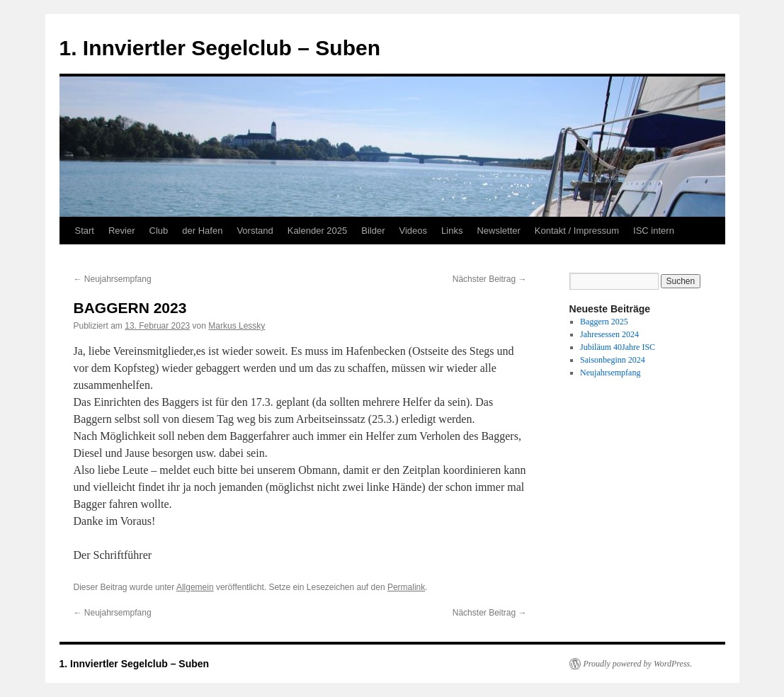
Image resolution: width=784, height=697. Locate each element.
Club (159, 231)
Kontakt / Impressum (577, 231)
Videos (414, 231)
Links (452, 231)
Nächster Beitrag (490, 279)
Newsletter (498, 231)
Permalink (406, 587)
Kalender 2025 (318, 231)
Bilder (373, 231)
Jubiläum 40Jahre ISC (618, 347)
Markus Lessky (237, 326)
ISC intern (654, 231)
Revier (122, 231)
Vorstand (255, 231)
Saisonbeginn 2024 (613, 360)
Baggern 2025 (604, 322)
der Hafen (202, 231)
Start (85, 231)
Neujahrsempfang (113, 279)
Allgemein (195, 587)
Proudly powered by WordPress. (638, 664)
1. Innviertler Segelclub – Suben (220, 48)
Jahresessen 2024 (609, 334)
